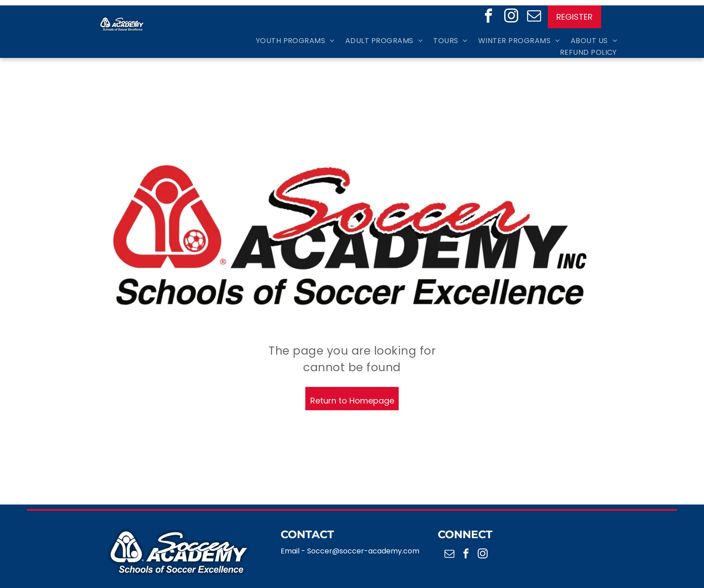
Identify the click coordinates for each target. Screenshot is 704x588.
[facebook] (488, 17)
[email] (534, 17)
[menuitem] (290, 40)
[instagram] (511, 17)
